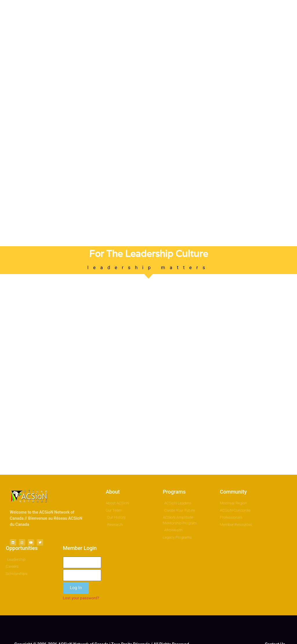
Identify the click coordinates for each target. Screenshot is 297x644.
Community (233, 492)
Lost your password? (81, 598)
